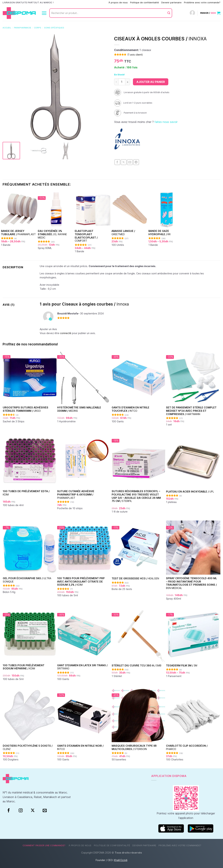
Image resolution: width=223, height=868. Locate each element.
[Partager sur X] (124, 162)
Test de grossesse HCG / (135, 578)
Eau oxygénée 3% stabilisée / (52, 234)
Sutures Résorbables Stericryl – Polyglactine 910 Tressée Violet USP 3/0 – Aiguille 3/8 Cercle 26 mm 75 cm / (136, 496)
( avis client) (135, 55)
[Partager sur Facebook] (117, 162)
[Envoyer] (169, 13)
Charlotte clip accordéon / (187, 747)
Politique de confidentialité (145, 3)
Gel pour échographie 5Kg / (27, 580)
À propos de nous (118, 3)
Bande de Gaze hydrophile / (159, 233)
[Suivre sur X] (33, 811)
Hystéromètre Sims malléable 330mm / (79, 409)
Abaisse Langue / (123, 233)
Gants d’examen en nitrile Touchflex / (130, 409)
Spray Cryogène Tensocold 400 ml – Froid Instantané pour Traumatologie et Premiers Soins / (191, 583)
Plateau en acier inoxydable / (190, 492)
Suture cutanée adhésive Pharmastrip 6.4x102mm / (76, 494)
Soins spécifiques (54, 28)
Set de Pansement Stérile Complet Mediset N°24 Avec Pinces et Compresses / (191, 411)
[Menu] (44, 13)
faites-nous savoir (166, 122)
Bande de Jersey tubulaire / (18, 233)
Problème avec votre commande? (202, 3)
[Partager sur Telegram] (136, 162)
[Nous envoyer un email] (45, 811)
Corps (38, 28)
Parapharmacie (23, 28)
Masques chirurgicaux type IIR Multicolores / (134, 747)
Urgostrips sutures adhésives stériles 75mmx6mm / (26, 409)
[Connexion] (192, 13)
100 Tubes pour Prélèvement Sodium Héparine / (24, 667)
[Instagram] (21, 811)
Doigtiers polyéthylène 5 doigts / (28, 747)
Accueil (7, 28)
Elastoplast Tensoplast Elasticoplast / (86, 236)
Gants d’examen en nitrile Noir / (80, 747)
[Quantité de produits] (122, 82)
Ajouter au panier (151, 82)
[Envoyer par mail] (130, 162)
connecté (66, 333)
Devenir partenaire (171, 3)
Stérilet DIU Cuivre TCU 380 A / (137, 665)
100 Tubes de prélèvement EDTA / (26, 493)
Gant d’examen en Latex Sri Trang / (82, 667)
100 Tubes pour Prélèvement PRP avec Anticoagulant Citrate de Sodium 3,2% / (81, 581)
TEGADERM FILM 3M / (182, 665)
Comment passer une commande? (88, 3)
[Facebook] (9, 811)
